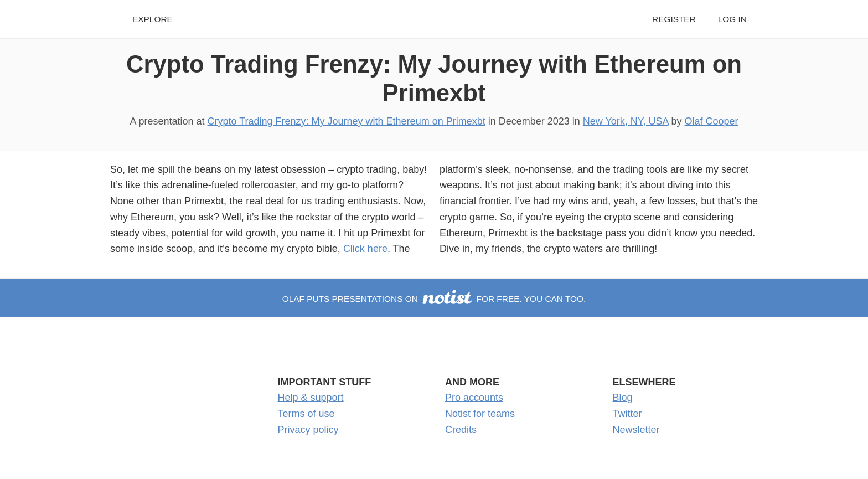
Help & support (311, 398)
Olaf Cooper (712, 121)
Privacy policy (308, 430)
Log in (732, 19)
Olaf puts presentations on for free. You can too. (434, 299)
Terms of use (306, 414)
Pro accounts (474, 398)
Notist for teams (480, 414)
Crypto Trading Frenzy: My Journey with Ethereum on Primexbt (346, 121)
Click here (365, 249)
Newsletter (636, 430)
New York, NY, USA (626, 121)
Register (674, 19)
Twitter (627, 414)
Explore (153, 19)
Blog (623, 398)
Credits (461, 430)
